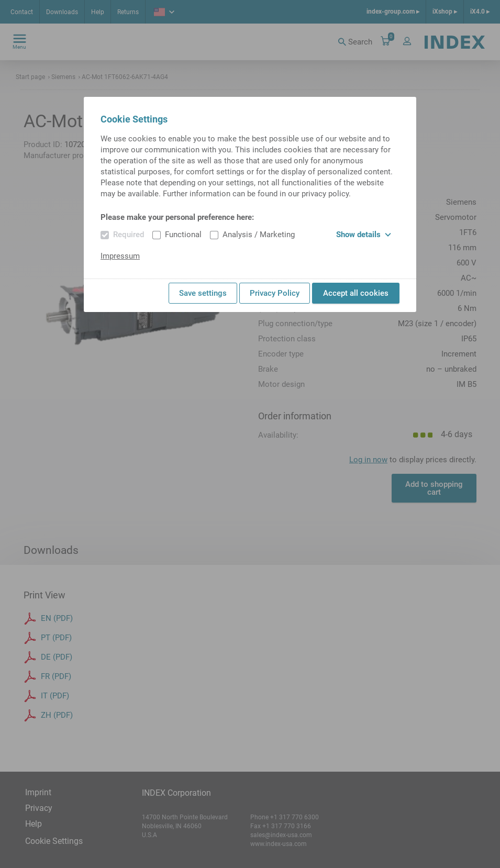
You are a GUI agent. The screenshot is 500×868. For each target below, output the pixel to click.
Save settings (203, 293)
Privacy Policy (275, 293)
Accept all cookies (356, 293)
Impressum (120, 256)
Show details (364, 235)
